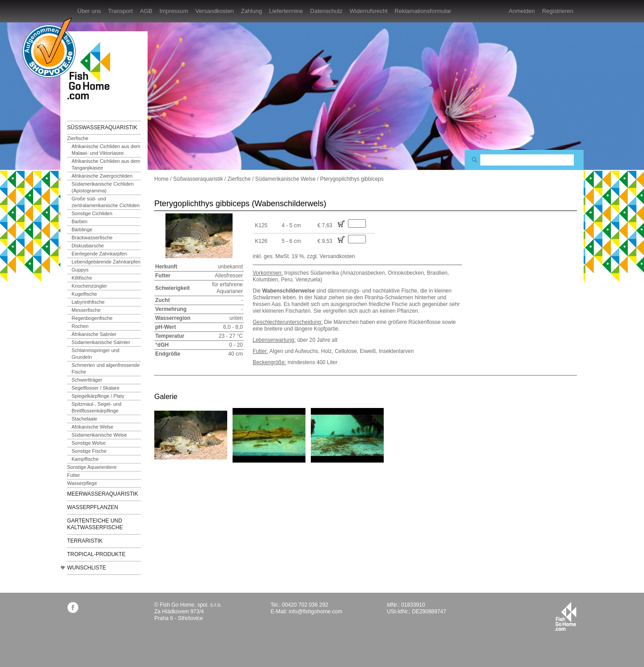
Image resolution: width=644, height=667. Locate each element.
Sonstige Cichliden (92, 213)
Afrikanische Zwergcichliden (102, 176)
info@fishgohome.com (316, 612)
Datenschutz (326, 11)
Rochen (80, 326)
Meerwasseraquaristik (103, 494)
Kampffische (85, 459)
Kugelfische (84, 294)
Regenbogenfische (92, 318)
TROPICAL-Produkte (96, 554)
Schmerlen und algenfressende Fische (106, 368)
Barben (79, 221)
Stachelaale (85, 419)
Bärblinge (82, 229)
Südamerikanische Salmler (101, 342)
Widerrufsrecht (369, 11)
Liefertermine (286, 11)
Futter (74, 475)
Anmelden (522, 11)
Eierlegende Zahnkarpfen (99, 254)
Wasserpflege (82, 483)
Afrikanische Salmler (94, 334)
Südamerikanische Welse (99, 435)
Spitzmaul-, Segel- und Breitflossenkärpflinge (96, 407)
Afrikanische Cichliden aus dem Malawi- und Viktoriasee (106, 150)
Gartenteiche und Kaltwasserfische (95, 524)
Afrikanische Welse (92, 427)
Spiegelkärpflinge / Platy (98, 396)
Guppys (80, 270)
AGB (146, 11)
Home (161, 179)
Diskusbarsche (88, 246)
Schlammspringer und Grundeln (95, 354)
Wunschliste (87, 568)
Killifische (82, 278)
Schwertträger (87, 380)
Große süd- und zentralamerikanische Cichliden (106, 202)
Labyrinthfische (88, 302)
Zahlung (252, 11)
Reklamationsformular (423, 11)
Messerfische (86, 310)
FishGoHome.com (92, 70)
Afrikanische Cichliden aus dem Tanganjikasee (106, 164)
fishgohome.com (566, 616)
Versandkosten (215, 11)
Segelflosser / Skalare (95, 388)
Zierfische (78, 138)
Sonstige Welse (89, 443)
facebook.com (73, 607)
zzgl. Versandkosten (331, 256)
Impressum (174, 11)
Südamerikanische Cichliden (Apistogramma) (103, 187)
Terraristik (85, 541)
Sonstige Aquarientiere (92, 467)
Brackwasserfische (92, 238)
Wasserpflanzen (93, 507)
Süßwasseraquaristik (102, 127)
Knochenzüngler (89, 286)
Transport (121, 11)
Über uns (89, 11)
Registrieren (558, 11)
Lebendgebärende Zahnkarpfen (106, 262)
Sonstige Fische (89, 451)
